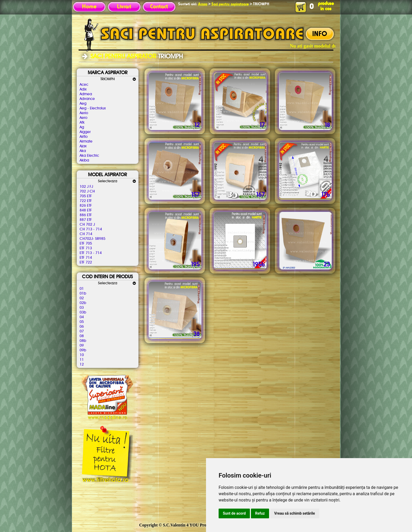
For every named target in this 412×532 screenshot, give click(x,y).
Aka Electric (89, 156)
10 (82, 355)
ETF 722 (86, 262)
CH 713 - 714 (91, 229)
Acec (84, 85)
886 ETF (86, 215)
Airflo (84, 137)
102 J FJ (86, 187)
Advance (87, 99)
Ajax (83, 146)
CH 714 (86, 234)
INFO (320, 34)
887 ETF (86, 220)
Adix (83, 89)
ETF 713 (86, 248)
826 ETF (86, 206)
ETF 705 (86, 244)
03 (82, 308)
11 (82, 360)
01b (83, 293)
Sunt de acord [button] (234, 513)
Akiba (84, 160)
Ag (82, 127)
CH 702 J (87, 225)
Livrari (124, 7)
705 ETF (86, 196)
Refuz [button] (260, 513)
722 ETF (86, 201)
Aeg (83, 104)
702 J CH (87, 191)
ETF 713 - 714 (91, 253)
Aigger (85, 132)
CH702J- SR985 (92, 239)
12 (82, 364)
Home (89, 7)
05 (82, 322)
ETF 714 (86, 258)
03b (83, 312)
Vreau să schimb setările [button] (295, 513)
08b (83, 341)
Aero (83, 118)
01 (82, 289)
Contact (159, 7)
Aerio (84, 113)
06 (82, 327)
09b (83, 350)
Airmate (86, 141)
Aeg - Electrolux (93, 108)
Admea (86, 94)
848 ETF (86, 210)
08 (82, 336)
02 (82, 298)
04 (82, 317)
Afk (82, 123)
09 (82, 346)
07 (82, 331)
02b (83, 303)
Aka (83, 151)
